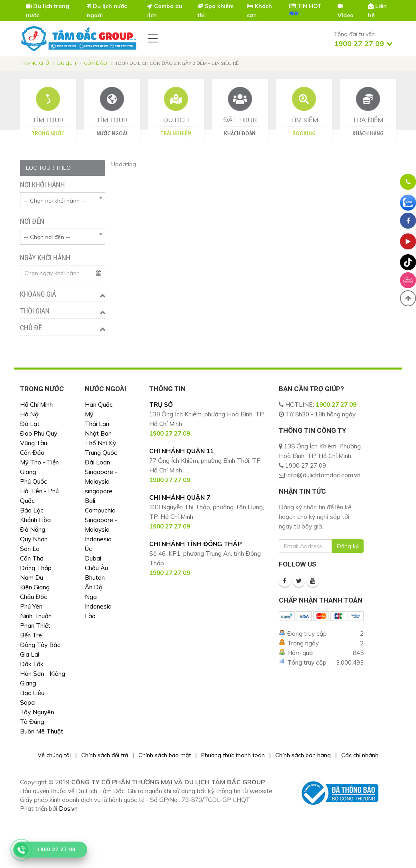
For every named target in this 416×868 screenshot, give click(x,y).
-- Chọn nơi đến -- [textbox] (47, 237)
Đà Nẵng (33, 529)
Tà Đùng (32, 722)
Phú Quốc (34, 481)
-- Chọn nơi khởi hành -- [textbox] (55, 201)
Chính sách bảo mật (165, 755)
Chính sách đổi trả (105, 755)
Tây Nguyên (37, 712)
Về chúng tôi (54, 755)
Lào (90, 616)
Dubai (93, 558)
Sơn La (30, 549)
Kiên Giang (35, 587)
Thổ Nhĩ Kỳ (100, 443)
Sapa (27, 702)
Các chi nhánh (360, 755)
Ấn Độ (94, 587)
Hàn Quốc (99, 405)
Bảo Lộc (32, 510)
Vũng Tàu (34, 443)
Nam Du (32, 578)
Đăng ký (348, 546)
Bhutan (95, 578)
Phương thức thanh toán (233, 755)
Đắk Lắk (32, 664)
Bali (90, 501)
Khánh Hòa (35, 520)
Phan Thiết (35, 626)
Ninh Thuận (36, 616)
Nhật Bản (98, 433)
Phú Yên (31, 606)
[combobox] (63, 200)
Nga (91, 597)
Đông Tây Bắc (40, 645)
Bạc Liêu (32, 693)
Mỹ (89, 414)
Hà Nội (30, 414)
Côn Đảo (96, 63)
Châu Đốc (34, 597)
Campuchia (100, 510)
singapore (99, 491)
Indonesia (98, 606)
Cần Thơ (32, 558)
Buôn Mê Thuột (42, 731)
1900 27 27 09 (336, 405)
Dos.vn (68, 809)
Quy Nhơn (34, 539)
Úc (88, 549)
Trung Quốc (101, 453)
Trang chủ (35, 63)
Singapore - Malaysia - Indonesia (101, 529)
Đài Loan (97, 462)
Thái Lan (97, 424)
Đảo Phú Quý (39, 433)
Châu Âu (96, 568)
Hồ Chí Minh (36, 405)
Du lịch (67, 63)
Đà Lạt (30, 424)
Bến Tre (31, 635)
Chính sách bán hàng (303, 755)
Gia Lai (30, 654)
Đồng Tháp (36, 568)
